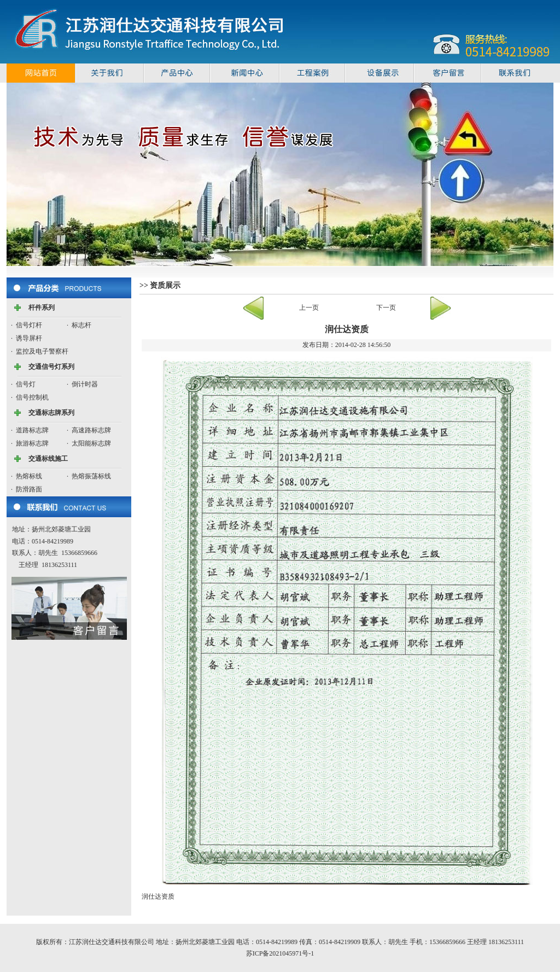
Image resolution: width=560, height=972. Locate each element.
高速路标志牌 (91, 430)
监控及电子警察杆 (42, 351)
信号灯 (26, 384)
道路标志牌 (32, 430)
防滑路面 (29, 489)
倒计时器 (85, 384)
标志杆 (81, 325)
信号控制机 (32, 397)
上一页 (309, 308)
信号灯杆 (29, 325)
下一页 (386, 308)
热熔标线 (29, 476)
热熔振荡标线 (91, 476)
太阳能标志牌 (91, 443)
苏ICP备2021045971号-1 (280, 953)
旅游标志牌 (32, 443)
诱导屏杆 (29, 338)
